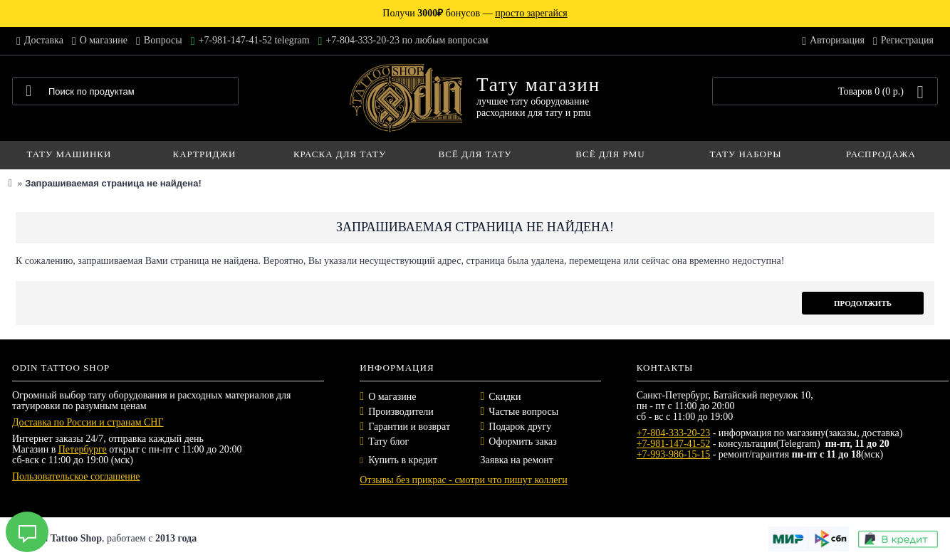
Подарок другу (520, 427)
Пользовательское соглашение (76, 476)
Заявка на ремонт (516, 460)
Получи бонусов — (475, 13)
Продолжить (863, 303)
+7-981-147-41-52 (674, 444)
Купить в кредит (398, 460)
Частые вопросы (523, 412)
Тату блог (388, 442)
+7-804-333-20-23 (674, 433)
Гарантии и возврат (409, 427)
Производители (401, 412)
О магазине (392, 397)
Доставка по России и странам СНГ (88, 422)
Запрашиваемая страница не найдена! (113, 183)
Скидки (505, 397)
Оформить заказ (522, 442)
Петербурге (83, 449)
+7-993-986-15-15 (674, 454)
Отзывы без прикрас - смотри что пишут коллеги (463, 480)
